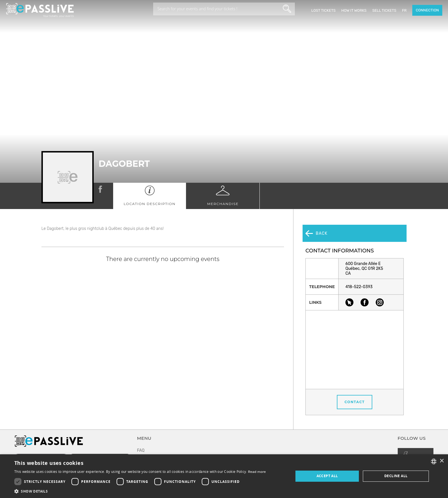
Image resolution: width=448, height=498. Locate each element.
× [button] (442, 461)
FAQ (141, 428)
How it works (354, 10)
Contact (355, 385)
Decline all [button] (396, 476)
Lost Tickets (323, 10)
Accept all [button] (327, 476)
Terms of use (149, 438)
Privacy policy (150, 449)
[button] (140, 491)
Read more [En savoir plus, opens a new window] (257, 472)
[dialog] (224, 476)
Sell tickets (384, 10)
